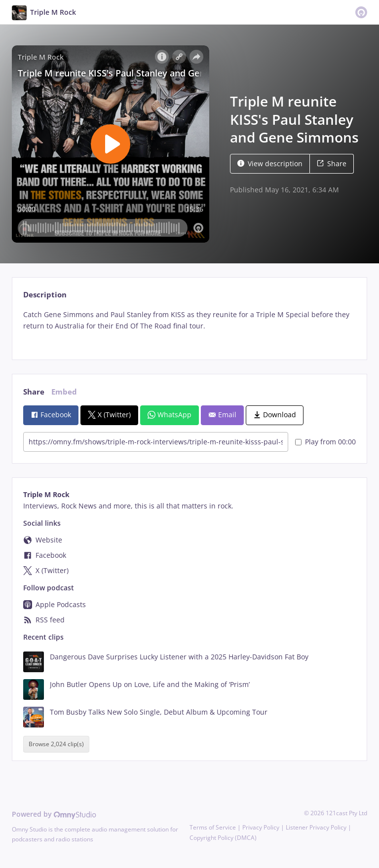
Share (332, 163)
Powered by (54, 814)
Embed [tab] (64, 392)
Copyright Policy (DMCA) (223, 838)
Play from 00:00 (325, 442)
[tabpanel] (189, 326)
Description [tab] (45, 295)
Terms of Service (213, 827)
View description (270, 163)
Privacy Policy (261, 827)
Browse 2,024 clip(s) (56, 744)
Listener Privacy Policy (316, 827)
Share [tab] (34, 392)
